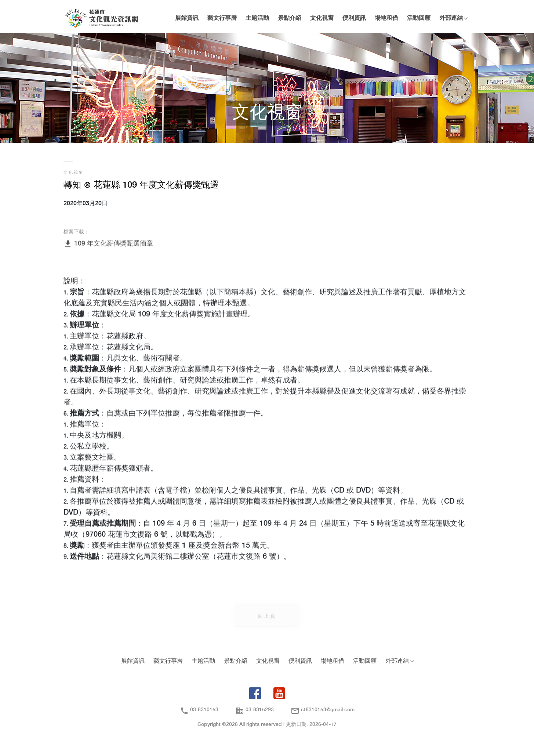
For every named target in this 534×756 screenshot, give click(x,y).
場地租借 (386, 18)
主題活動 (257, 18)
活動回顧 (419, 18)
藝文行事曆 (222, 18)
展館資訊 (187, 18)
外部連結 (451, 18)
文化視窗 (322, 18)
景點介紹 (290, 18)
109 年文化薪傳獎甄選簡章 (108, 244)
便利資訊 (354, 18)
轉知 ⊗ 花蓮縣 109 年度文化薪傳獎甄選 (141, 185)
